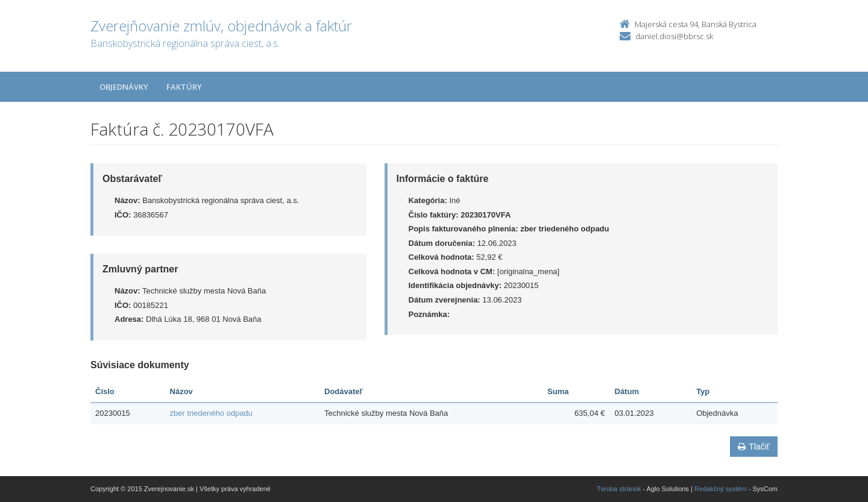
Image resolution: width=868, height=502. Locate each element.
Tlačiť (754, 447)
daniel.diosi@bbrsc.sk (674, 36)
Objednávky (124, 87)
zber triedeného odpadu (211, 413)
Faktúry (184, 87)
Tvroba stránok (619, 489)
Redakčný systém (721, 489)
